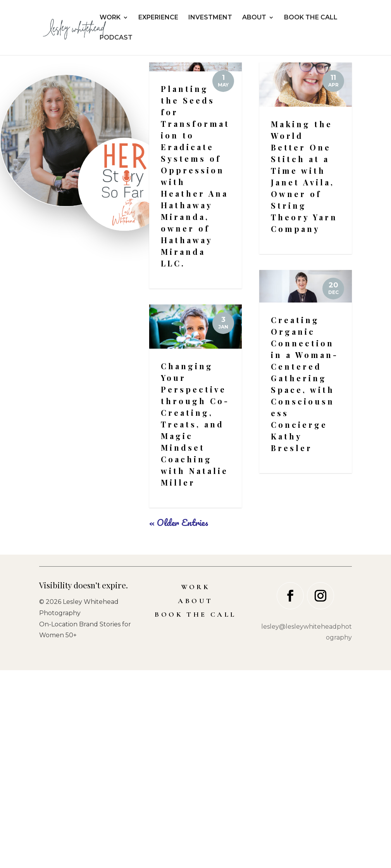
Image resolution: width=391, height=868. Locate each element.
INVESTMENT (210, 18)
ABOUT (254, 18)
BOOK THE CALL (311, 18)
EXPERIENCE (158, 18)
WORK (110, 18)
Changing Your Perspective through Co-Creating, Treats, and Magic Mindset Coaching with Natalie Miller (195, 622)
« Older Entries (179, 720)
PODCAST (116, 38)
